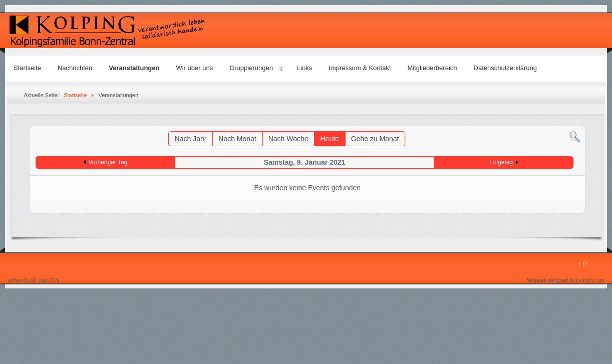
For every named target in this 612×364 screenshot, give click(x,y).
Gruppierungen (251, 68)
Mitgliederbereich (432, 68)
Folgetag (501, 162)
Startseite (27, 68)
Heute (329, 139)
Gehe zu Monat (375, 139)
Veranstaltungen (134, 68)
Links (304, 68)
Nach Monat (237, 139)
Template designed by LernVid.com (565, 281)
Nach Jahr (191, 139)
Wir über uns (194, 68)
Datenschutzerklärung (505, 68)
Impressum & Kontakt (360, 68)
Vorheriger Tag (108, 162)
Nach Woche (288, 139)
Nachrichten (75, 68)
